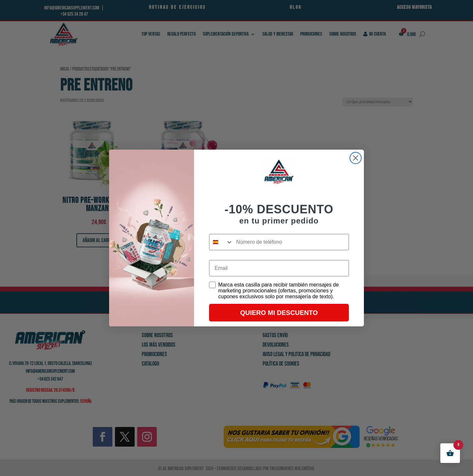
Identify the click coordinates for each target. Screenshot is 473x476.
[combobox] (221, 242)
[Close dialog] (356, 158)
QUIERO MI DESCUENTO (279, 313)
